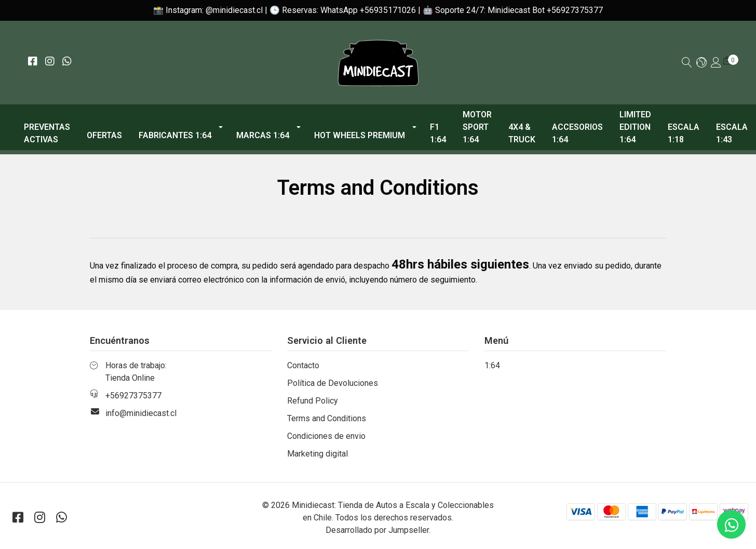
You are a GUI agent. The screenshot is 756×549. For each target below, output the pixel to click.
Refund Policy (313, 401)
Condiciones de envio (326, 436)
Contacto (303, 365)
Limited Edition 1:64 (635, 127)
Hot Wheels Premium (360, 135)
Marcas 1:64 (263, 135)
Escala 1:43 (732, 133)
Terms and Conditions (327, 418)
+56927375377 (133, 396)
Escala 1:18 (684, 133)
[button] (701, 63)
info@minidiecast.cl (141, 413)
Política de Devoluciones (333, 383)
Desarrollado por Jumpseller (377, 530)
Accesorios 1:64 (577, 133)
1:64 (492, 365)
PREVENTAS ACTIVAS (47, 133)
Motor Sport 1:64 (477, 127)
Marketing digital (318, 454)
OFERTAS (104, 135)
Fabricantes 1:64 (175, 135)
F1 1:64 (438, 133)
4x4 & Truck (522, 133)
